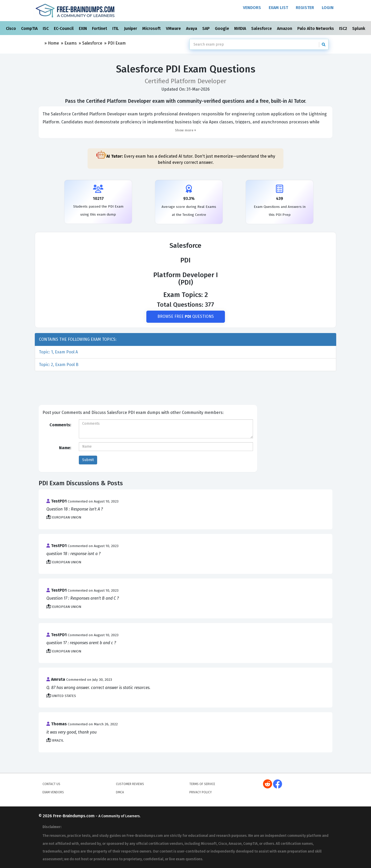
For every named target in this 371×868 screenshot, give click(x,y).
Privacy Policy (201, 792)
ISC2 (344, 28)
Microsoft (152, 28)
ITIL (116, 28)
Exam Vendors (53, 792)
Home (53, 43)
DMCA (120, 792)
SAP (206, 28)
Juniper (131, 28)
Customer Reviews (130, 784)
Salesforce (262, 28)
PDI (117, 43)
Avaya (192, 28)
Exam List (278, 8)
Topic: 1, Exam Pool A (58, 352)
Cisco (11, 28)
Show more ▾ (186, 130)
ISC (46, 28)
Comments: (60, 425)
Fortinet (100, 28)
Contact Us (51, 784)
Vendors (252, 8)
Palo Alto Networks (316, 28)
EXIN (83, 28)
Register (305, 8)
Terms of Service (202, 784)
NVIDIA (241, 28)
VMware (174, 28)
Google (222, 28)
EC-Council (64, 28)
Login (328, 8)
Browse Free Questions (185, 317)
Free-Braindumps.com (74, 816)
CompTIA (30, 28)
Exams (71, 43)
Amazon (285, 28)
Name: (65, 448)
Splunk (359, 28)
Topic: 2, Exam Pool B (59, 365)
